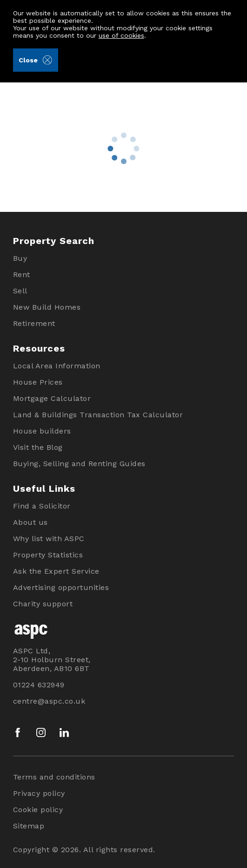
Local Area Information (57, 366)
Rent (22, 275)
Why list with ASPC (49, 539)
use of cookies (121, 35)
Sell (20, 291)
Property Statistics (48, 555)
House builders (42, 431)
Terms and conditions (54, 777)
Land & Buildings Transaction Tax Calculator (98, 415)
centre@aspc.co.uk (49, 701)
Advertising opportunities (61, 587)
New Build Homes (47, 307)
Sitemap (29, 826)
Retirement (34, 323)
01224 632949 (39, 685)
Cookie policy (38, 810)
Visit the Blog (38, 447)
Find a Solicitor (42, 506)
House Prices (38, 382)
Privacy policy (39, 793)
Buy (20, 258)
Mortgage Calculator (52, 398)
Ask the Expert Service (56, 571)
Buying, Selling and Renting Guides (79, 464)
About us (30, 522)
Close (35, 60)
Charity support (43, 604)
